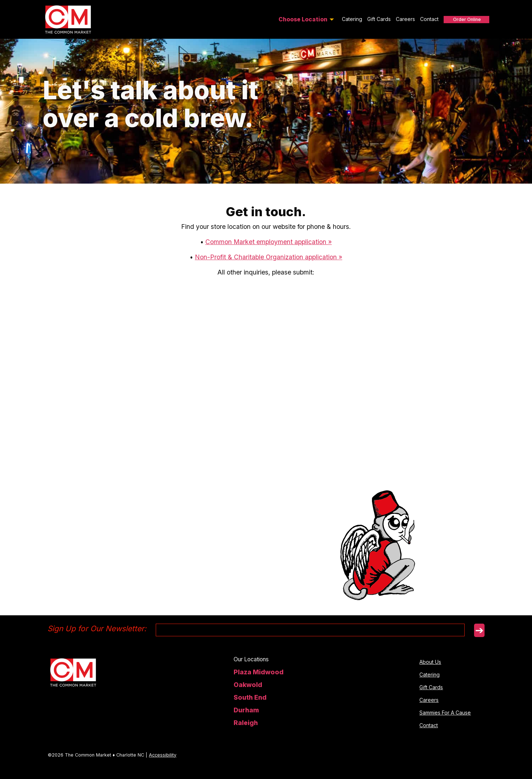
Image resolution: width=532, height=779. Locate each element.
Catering (352, 19)
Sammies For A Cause (445, 713)
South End (250, 697)
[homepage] (73, 672)
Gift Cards (379, 19)
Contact (429, 19)
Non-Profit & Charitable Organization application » (269, 257)
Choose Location (303, 19)
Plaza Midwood (259, 672)
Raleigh (246, 723)
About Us (430, 662)
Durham (246, 710)
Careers (405, 19)
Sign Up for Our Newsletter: (97, 629)
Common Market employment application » (269, 242)
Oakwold (248, 685)
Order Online (467, 19)
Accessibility (163, 755)
